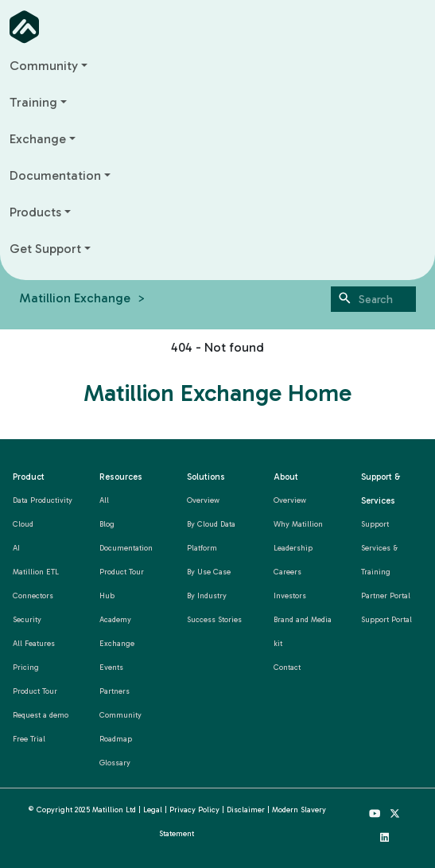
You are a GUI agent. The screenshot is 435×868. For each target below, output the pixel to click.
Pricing (26, 667)
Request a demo (41, 715)
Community (120, 715)
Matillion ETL (36, 572)
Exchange (117, 643)
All (104, 500)
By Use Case (209, 572)
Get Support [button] (45, 249)
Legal (153, 810)
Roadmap (116, 739)
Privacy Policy (194, 810)
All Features (34, 643)
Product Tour (35, 691)
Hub (107, 596)
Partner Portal (386, 596)
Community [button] (44, 66)
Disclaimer (246, 810)
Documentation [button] (55, 175)
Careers (287, 572)
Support (375, 524)
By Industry (207, 596)
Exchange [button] (38, 139)
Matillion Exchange (75, 298)
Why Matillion (298, 524)
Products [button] (35, 212)
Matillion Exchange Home (217, 393)
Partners (115, 691)
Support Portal (386, 619)
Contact (287, 667)
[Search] (373, 299)
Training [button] (33, 102)
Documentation (126, 548)
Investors (290, 596)
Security (27, 619)
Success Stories (214, 619)
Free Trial (29, 739)
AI (16, 548)
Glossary (115, 763)
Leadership (293, 548)
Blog (107, 524)
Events (111, 667)
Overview (203, 500)
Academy (115, 619)
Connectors (33, 596)
